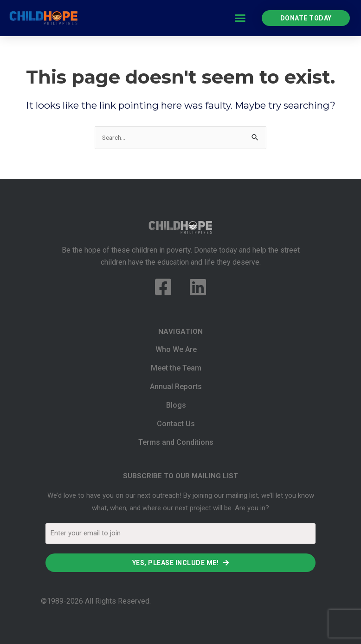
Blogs (176, 405)
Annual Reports (176, 387)
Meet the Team (176, 368)
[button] (240, 18)
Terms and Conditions (176, 442)
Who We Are (176, 349)
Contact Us (176, 424)
